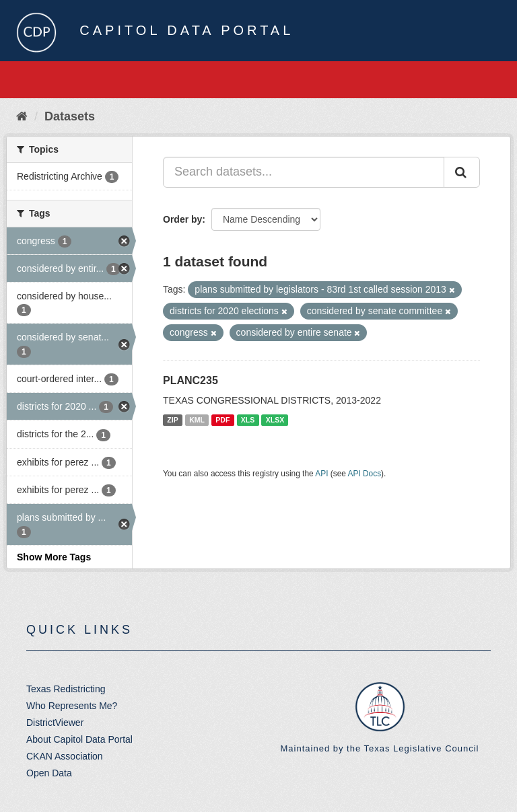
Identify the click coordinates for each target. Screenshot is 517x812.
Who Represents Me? (72, 706)
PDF (222, 420)
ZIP (172, 420)
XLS (248, 420)
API (321, 474)
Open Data (49, 773)
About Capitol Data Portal (79, 739)
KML (197, 420)
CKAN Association (65, 756)
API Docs (365, 474)
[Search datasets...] (304, 172)
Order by (182, 219)
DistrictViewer (55, 723)
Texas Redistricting (66, 689)
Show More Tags (54, 557)
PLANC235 (191, 380)
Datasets (70, 116)
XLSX (275, 420)
